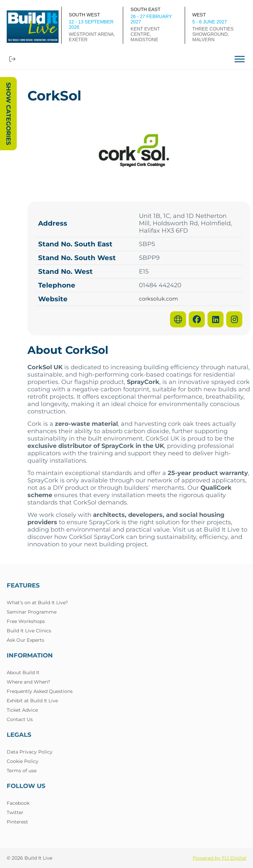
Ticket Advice (22, 710)
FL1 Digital (234, 858)
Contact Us (20, 719)
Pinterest (17, 822)
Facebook (18, 803)
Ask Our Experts (25, 640)
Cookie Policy (23, 761)
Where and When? (28, 682)
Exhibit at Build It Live (32, 701)
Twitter (15, 812)
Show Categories (8, 114)
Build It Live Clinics (29, 631)
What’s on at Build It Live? (37, 603)
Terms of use (22, 771)
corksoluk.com (158, 299)
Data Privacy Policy (30, 752)
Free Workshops (26, 621)
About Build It (23, 673)
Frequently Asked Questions (40, 691)
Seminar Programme (32, 612)
